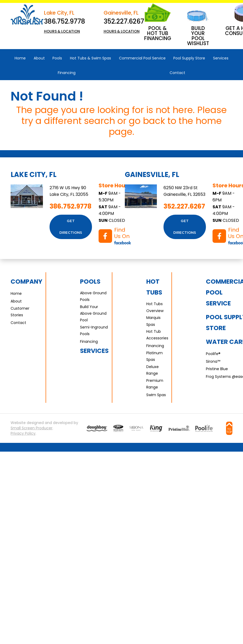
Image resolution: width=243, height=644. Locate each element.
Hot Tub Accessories (157, 335)
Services (94, 351)
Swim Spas (156, 395)
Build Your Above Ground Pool (93, 313)
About (16, 301)
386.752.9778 (65, 21)
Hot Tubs (154, 287)
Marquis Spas (153, 321)
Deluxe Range (153, 370)
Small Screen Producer (32, 428)
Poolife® (213, 354)
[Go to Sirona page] (136, 428)
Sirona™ (213, 361)
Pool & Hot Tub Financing (158, 33)
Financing (89, 342)
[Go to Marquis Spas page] (118, 428)
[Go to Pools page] (97, 428)
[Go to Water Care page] (156, 428)
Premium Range (155, 384)
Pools (90, 282)
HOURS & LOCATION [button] (62, 31)
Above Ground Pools (93, 296)
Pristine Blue (217, 369)
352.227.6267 (124, 21)
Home (16, 293)
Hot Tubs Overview (155, 307)
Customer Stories (20, 312)
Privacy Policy (23, 433)
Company (26, 282)
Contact (18, 323)
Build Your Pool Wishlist (198, 36)
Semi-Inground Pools (94, 330)
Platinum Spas (154, 356)
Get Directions (71, 227)
